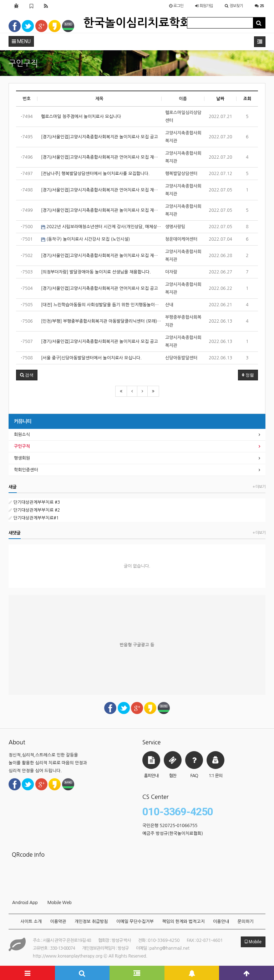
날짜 (220, 99)
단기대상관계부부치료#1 (34, 518)
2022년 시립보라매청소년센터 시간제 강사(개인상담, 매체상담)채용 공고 (101, 227)
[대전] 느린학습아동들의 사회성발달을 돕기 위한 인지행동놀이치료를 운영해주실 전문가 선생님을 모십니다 (101, 305)
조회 (247, 99)
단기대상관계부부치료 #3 (34, 502)
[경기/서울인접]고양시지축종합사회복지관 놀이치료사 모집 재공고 (101, 210)
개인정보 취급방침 (91, 922)
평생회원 (22, 458)
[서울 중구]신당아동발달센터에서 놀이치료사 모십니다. (91, 358)
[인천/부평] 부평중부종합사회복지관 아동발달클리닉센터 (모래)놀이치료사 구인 (101, 321)
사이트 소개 (31, 922)
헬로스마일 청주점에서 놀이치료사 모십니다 (81, 117)
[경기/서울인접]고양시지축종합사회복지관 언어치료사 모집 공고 (100, 288)
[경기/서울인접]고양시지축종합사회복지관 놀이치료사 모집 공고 (100, 137)
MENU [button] (21, 41)
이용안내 (221, 922)
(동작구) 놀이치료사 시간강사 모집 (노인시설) (85, 239)
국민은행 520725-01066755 (170, 826)
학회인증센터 (26, 470)
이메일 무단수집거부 (135, 922)
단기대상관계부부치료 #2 (34, 510)
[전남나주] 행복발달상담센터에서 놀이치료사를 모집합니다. (95, 174)
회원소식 (22, 435)
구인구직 (22, 446)
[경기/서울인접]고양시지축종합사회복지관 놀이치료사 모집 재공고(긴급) (101, 256)
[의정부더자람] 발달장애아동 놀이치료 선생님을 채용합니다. (96, 272)
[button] (27, 375)
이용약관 (58, 922)
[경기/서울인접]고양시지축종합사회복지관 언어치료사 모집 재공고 (101, 157)
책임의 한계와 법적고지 (183, 922)
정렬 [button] (248, 375)
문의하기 (246, 922)
